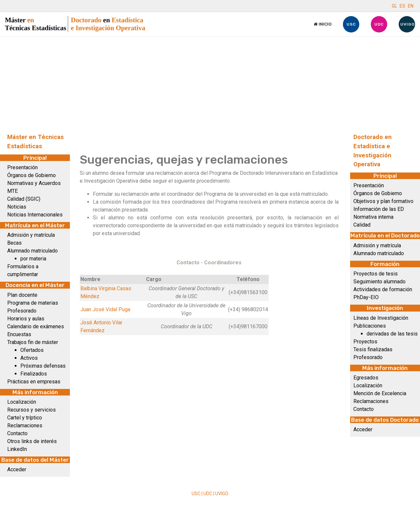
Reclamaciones (25, 426)
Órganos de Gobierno (31, 175)
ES (402, 6)
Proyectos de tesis (376, 274)
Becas (14, 243)
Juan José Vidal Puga (105, 309)
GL (394, 6)
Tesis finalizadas (373, 349)
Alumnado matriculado (32, 251)
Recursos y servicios (31, 410)
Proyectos (365, 342)
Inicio (323, 24)
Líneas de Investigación (381, 318)
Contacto (17, 433)
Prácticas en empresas (34, 382)
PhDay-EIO (366, 297)
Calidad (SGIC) (24, 199)
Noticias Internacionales (35, 215)
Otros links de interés (32, 441)
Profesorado (22, 311)
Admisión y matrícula (31, 235)
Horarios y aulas (26, 319)
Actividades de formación (383, 289)
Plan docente (22, 295)
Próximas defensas (43, 366)
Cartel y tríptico (25, 418)
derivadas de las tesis (392, 334)
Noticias (17, 207)
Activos (29, 358)
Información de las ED (379, 209)
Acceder (17, 469)
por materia (33, 259)
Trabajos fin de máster (33, 342)
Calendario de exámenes (36, 326)
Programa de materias (33, 303)
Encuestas (19, 334)
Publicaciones (370, 326)
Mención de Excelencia (380, 393)
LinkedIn (17, 449)
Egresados (366, 378)
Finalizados (34, 374)
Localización (22, 402)
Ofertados (32, 350)
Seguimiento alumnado (379, 282)
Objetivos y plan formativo (383, 201)
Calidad (362, 225)
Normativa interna (373, 217)
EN (411, 6)
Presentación (22, 167)
